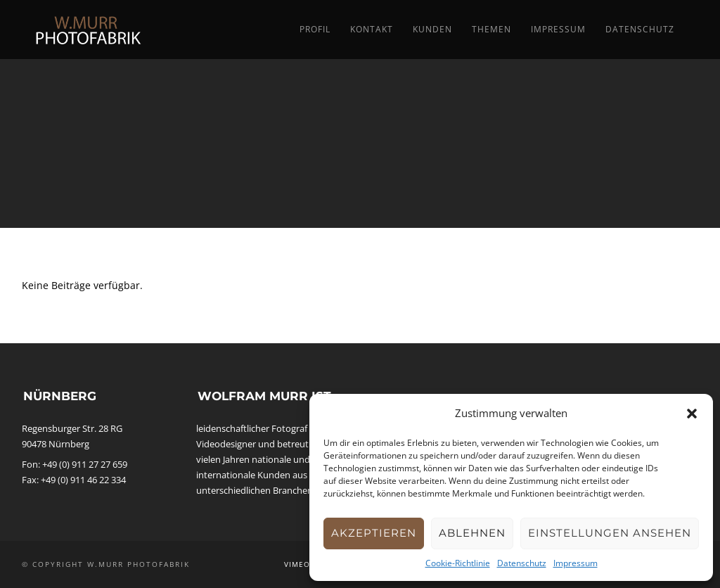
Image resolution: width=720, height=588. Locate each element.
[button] (692, 414)
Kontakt (372, 29)
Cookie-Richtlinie (458, 563)
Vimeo (297, 564)
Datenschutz (522, 563)
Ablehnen (472, 533)
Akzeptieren (374, 533)
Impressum (576, 563)
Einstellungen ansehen (610, 533)
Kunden (432, 29)
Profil (315, 29)
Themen (491, 29)
